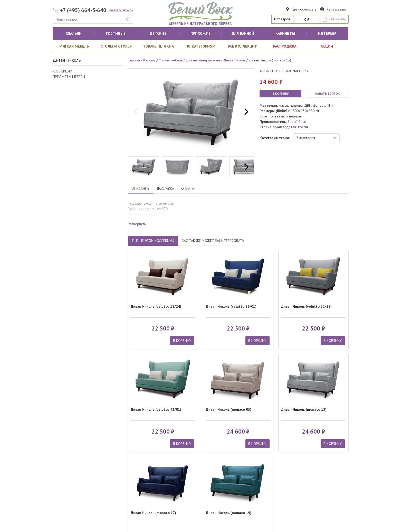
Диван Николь (234, 60)
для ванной (243, 33)
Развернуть (137, 224)
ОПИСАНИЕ (140, 188)
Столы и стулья (116, 46)
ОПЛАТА (188, 188)
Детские (158, 33)
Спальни (74, 33)
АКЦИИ (327, 46)
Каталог (149, 60)
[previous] (136, 112)
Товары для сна (158, 46)
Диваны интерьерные (203, 60)
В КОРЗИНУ (281, 93)
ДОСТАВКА (165, 188)
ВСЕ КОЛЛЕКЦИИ (243, 46)
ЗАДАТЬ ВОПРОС (327, 93)
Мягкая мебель (74, 46)
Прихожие (200, 33)
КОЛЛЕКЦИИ (62, 71)
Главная (134, 60)
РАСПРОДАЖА (285, 46)
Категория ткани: (275, 138)
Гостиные (116, 33)
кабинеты (285, 33)
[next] (246, 112)
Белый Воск (297, 122)
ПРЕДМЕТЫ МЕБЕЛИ (69, 77)
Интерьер (327, 33)
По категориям (201, 46)
